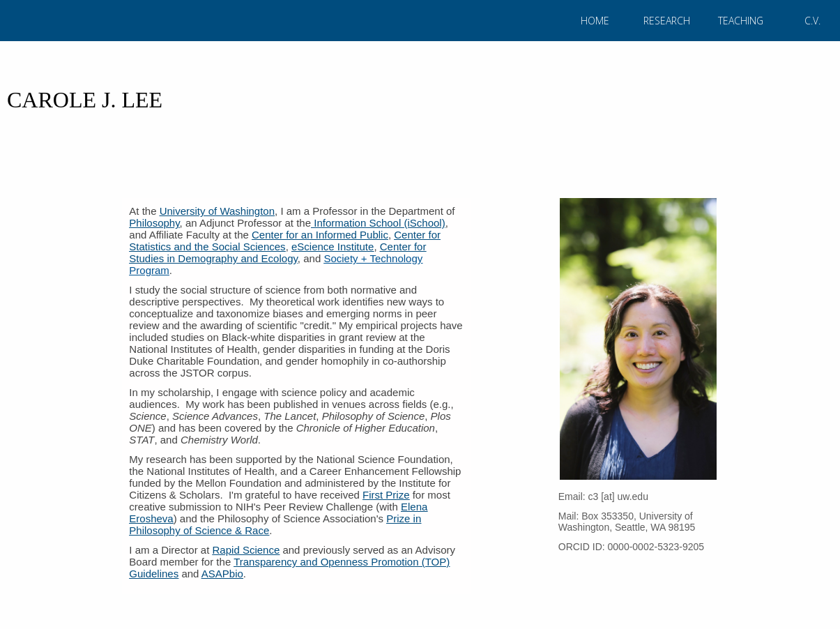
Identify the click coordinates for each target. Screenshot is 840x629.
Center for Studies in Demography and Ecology (277, 252)
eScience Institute (333, 247)
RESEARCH (667, 21)
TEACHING (741, 21)
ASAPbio (222, 574)
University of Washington (217, 211)
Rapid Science (246, 550)
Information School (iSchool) (378, 223)
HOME (595, 21)
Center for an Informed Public (320, 235)
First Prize (386, 495)
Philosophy (154, 223)
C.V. (812, 21)
